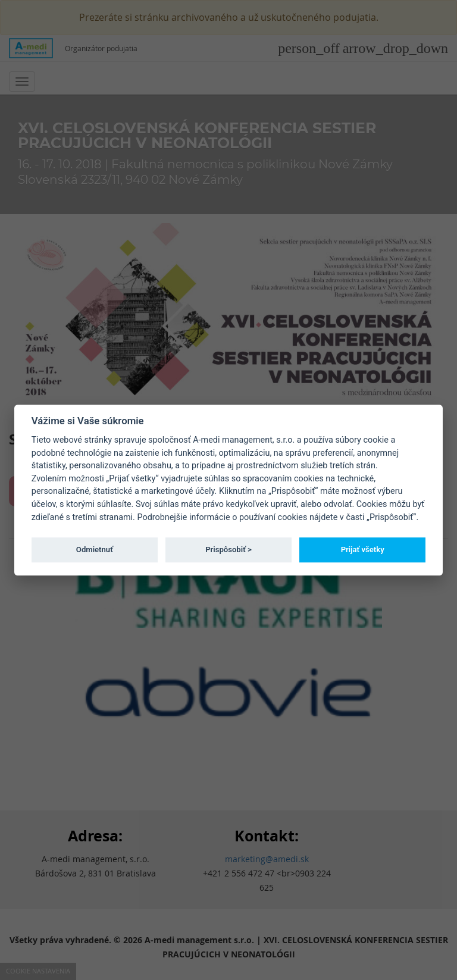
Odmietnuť (95, 550)
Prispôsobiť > (228, 550)
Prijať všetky (363, 550)
